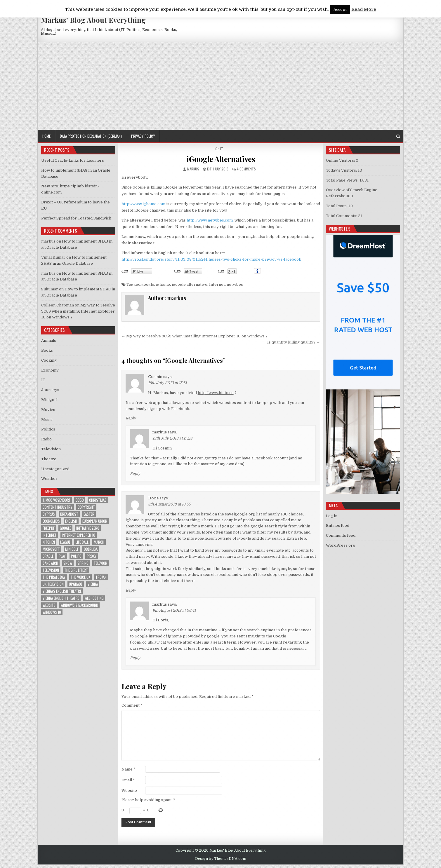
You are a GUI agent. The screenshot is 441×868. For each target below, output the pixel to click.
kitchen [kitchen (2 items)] (49, 542)
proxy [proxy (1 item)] (92, 556)
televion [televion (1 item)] (100, 563)
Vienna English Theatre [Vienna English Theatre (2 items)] (61, 598)
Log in (332, 516)
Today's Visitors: (342, 170)
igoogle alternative (190, 284)
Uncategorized (55, 469)
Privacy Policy (143, 136)
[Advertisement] (220, 86)
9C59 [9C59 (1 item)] (80, 500)
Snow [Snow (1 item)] (68, 563)
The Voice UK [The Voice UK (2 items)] (80, 577)
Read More (364, 9)
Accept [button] (340, 9)
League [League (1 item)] (65, 542)
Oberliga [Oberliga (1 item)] (91, 549)
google (148, 284)
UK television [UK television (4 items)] (53, 584)
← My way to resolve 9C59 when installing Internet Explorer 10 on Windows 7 (195, 336)
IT (222, 149)
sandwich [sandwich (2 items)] (50, 563)
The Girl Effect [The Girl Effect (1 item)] (76, 570)
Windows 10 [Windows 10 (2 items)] (52, 612)
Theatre (49, 459)
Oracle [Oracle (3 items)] (48, 556)
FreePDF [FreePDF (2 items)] (49, 528)
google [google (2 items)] (65, 528)
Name (129, 769)
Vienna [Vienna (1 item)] (93, 584)
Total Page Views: (343, 180)
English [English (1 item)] (71, 521)
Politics (48, 429)
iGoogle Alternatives (221, 159)
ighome (163, 284)
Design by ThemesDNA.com (221, 859)
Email (128, 780)
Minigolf (49, 400)
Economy (50, 370)
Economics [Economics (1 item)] (51, 521)
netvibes (235, 284)
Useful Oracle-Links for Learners (73, 160)
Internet (217, 284)
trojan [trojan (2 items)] (101, 577)
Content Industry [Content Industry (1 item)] (58, 507)
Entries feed (338, 525)
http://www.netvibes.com (210, 220)
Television (51, 449)
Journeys (50, 390)
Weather (49, 479)
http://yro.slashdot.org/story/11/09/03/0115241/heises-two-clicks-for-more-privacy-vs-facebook (211, 259)
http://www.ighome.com (143, 204)
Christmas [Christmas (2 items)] (98, 500)
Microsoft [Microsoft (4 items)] (51, 549)
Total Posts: (337, 206)
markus (193, 169)
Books (47, 350)
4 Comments (246, 169)
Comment (132, 705)
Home (46, 136)
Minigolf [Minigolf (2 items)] (72, 549)
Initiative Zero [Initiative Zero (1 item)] (88, 528)
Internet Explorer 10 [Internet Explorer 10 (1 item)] (79, 535)
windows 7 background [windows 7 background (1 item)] (79, 605)
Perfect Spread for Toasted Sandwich (76, 218)
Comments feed (341, 535)
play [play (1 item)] (62, 556)
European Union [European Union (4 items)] (95, 521)
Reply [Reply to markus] (135, 474)
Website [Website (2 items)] (49, 605)
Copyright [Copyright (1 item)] (86, 507)
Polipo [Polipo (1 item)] (76, 556)
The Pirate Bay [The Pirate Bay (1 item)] (54, 577)
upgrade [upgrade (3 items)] (76, 584)
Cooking (49, 360)
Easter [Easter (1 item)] (89, 514)
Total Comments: (342, 216)
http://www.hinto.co (216, 393)
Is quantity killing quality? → (294, 342)
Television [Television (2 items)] (51, 570)
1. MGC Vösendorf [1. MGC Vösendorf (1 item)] (57, 500)
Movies (48, 410)
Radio (46, 439)
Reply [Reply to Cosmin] (131, 418)
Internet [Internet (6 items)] (50, 535)
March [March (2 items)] (99, 542)
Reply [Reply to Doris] (131, 590)
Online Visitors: (341, 160)
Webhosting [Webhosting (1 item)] (94, 598)
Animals (49, 340)
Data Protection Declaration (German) (91, 136)
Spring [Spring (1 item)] (83, 563)
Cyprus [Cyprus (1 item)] (49, 514)
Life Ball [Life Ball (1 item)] (82, 542)
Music (47, 420)
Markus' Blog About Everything (93, 20)
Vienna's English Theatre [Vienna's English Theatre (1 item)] (62, 591)
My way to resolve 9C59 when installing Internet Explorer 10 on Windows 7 (78, 311)
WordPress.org (341, 545)
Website (129, 791)
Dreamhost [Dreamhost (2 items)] (69, 514)
